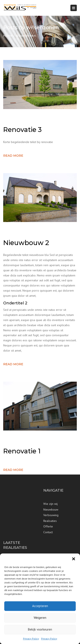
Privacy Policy (31, 639)
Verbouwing (51, 515)
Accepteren (40, 606)
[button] (74, 559)
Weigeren (40, 618)
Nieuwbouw (51, 510)
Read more (13, 156)
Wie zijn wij (50, 504)
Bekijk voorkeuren (40, 629)
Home (8, 36)
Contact (48, 532)
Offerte (48, 526)
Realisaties (50, 521)
